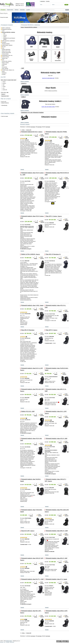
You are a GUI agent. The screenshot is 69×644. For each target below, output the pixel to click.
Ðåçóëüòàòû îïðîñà (5, 96)
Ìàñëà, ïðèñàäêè (5, 69)
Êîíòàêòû (2, 642)
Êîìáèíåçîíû (4, 42)
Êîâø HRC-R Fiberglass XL (53, 254)
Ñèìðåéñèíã (4, 73)
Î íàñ (5, 642)
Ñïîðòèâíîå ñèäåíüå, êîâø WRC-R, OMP (57, 531)
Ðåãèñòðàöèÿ (43, 1)
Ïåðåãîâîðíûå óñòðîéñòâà (7, 29)
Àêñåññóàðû (4, 64)
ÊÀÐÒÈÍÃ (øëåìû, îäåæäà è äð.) (8, 70)
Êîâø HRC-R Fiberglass (28, 330)
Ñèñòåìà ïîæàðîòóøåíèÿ (6, 53)
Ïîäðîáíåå (22, 170)
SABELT (5, 37)
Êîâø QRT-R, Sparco (52, 330)
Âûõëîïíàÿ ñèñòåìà (5, 57)
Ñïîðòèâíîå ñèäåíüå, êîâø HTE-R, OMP (57, 439)
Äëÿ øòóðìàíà (5, 67)
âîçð (32, 127)
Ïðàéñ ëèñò (12, 642)
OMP (4, 34)
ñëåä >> (24, 130)
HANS (3, 31)
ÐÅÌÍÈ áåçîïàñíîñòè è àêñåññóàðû (8, 41)
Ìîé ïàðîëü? (48, 1)
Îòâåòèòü (3, 94)
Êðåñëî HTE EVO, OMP (28, 411)
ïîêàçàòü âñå (29, 130)
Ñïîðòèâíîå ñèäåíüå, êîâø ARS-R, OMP (57, 558)
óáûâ (34, 127)
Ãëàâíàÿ (22, 27)
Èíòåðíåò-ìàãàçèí (9, 641)
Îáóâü (3, 48)
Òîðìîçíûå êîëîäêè (5, 54)
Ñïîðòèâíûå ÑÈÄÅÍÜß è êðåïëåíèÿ (9, 32)
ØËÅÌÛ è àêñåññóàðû (6, 28)
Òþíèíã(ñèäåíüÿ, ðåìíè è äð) (7, 55)
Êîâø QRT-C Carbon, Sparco (54, 216)
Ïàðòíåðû (8, 642)
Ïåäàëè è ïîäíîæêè (5, 63)
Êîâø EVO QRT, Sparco (28, 531)
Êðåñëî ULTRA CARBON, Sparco (31, 254)
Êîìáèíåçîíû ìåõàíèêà (6, 44)
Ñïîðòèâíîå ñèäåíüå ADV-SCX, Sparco (32, 132)
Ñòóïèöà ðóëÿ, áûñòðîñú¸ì (7, 61)
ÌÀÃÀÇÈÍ (4, 74)
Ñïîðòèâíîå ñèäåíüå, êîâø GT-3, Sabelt (56, 579)
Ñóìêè (3, 66)
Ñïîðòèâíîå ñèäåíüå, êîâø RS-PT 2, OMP (32, 579)
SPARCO (5, 35)
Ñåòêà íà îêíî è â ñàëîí (6, 51)
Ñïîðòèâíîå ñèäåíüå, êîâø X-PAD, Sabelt (32, 305)
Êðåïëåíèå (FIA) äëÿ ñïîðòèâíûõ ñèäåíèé (32, 113)
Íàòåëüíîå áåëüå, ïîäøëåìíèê (7, 45)
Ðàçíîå (3, 72)
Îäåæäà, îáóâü (5, 58)
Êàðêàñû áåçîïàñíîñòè (6, 50)
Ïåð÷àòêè (4, 47)
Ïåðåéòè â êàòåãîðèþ (25, 81)
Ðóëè (3, 60)
